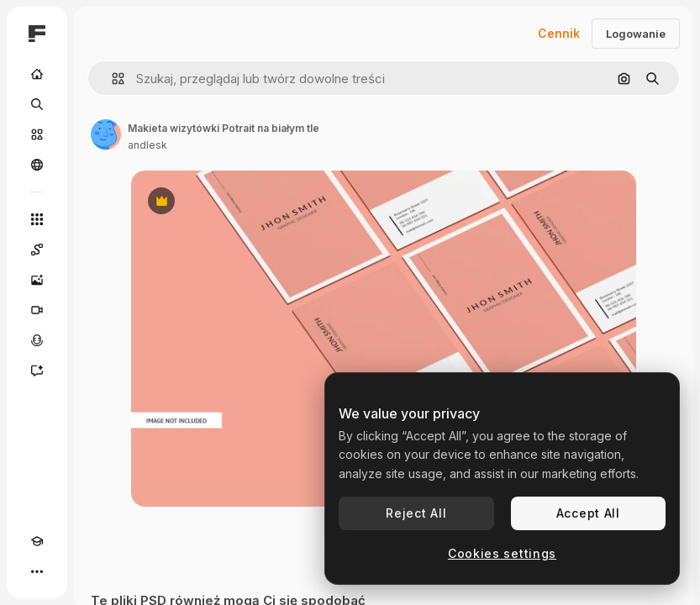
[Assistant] (37, 371)
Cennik (559, 33)
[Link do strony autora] (106, 134)
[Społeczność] (37, 165)
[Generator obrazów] (37, 280)
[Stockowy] (37, 134)
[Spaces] (37, 250)
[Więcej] (37, 571)
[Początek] (37, 74)
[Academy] (37, 541)
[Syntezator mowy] (37, 340)
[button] (111, 79)
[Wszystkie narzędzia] (37, 219)
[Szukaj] (37, 104)
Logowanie (636, 34)
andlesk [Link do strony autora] (147, 145)
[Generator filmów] (37, 310)
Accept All (588, 513)
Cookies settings (502, 553)
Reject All (416, 513)
